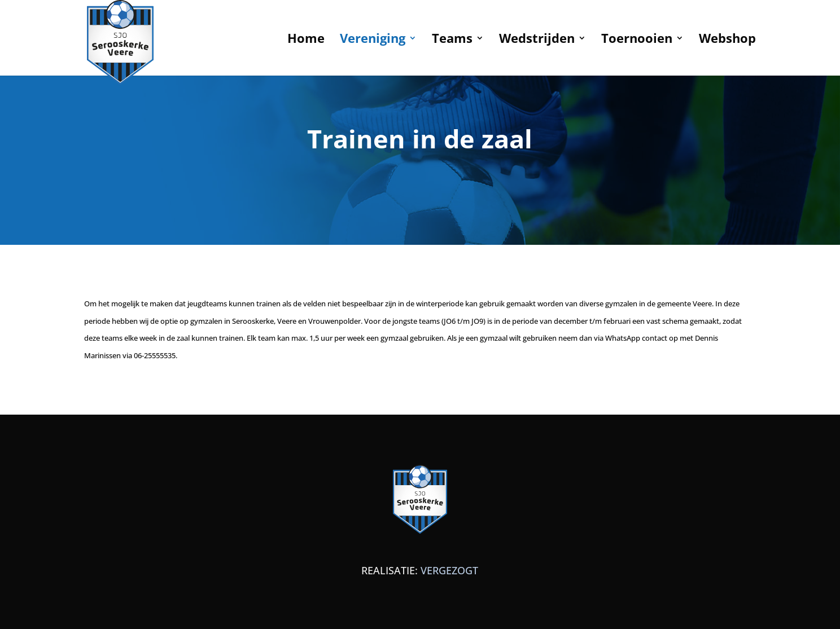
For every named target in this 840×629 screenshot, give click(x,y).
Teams (452, 40)
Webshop (727, 40)
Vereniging (373, 40)
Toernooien (637, 40)
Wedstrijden (537, 40)
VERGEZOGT (449, 570)
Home (306, 40)
